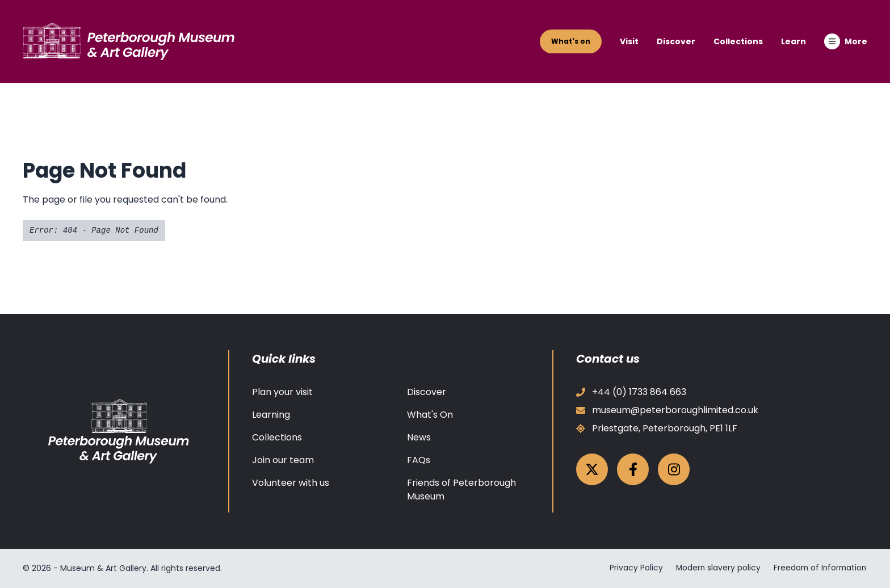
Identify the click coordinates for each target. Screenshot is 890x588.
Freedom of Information (819, 568)
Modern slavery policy (715, 568)
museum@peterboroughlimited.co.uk (667, 410)
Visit (629, 41)
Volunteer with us (291, 483)
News (419, 437)
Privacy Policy (632, 568)
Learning (271, 415)
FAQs (419, 460)
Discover (676, 41)
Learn (794, 41)
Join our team (283, 460)
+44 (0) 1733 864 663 (631, 392)
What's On (430, 415)
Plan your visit (282, 392)
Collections (738, 41)
